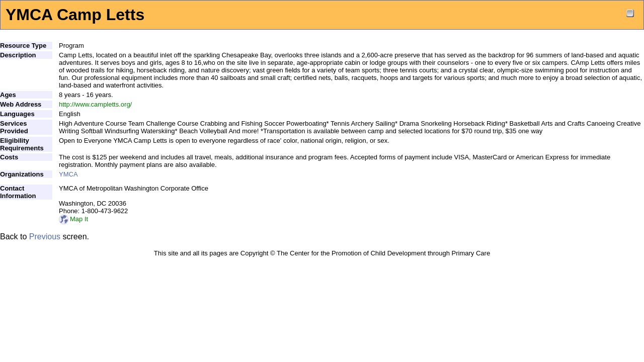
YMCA (68, 174)
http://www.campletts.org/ (95, 104)
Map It (73, 219)
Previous (45, 237)
